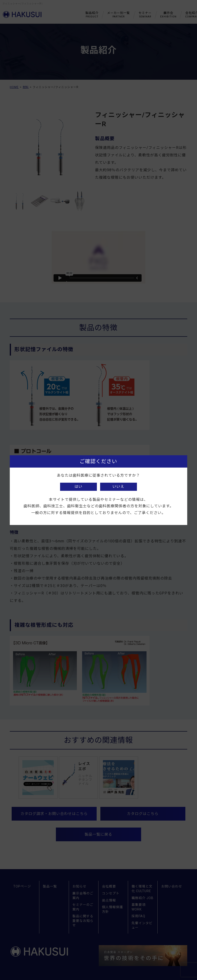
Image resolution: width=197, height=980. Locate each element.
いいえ (118, 487)
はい (78, 487)
